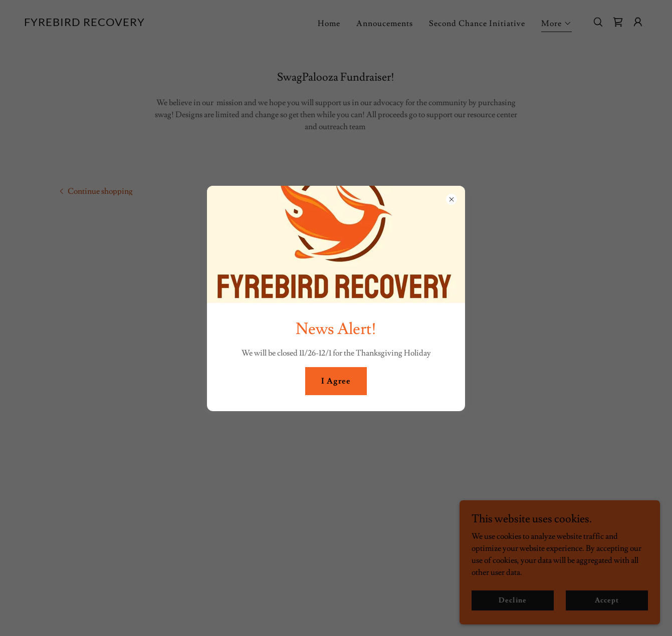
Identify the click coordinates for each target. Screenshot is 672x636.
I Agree (336, 381)
